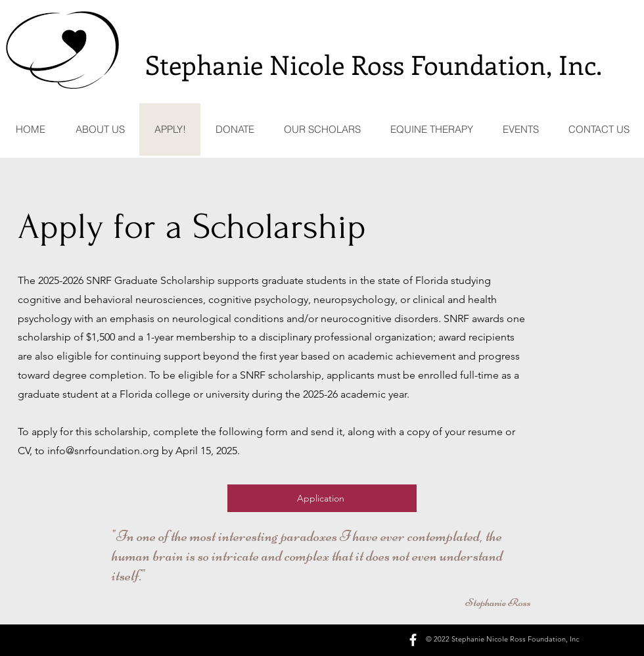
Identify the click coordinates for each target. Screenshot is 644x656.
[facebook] (413, 640)
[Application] (322, 498)
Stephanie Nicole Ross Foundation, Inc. (374, 64)
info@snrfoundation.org (103, 451)
